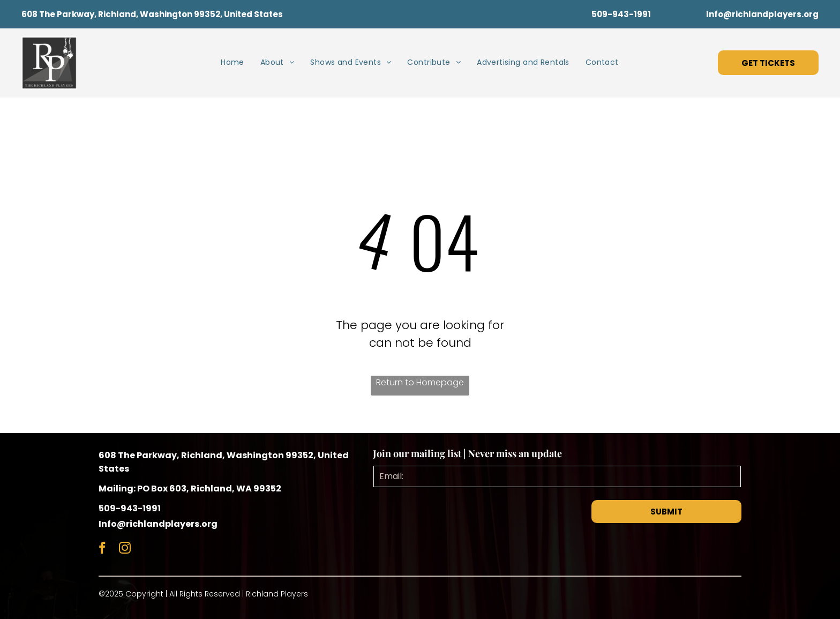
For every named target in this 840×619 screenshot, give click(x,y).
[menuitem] (232, 62)
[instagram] (125, 549)
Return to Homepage (420, 382)
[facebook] (102, 549)
